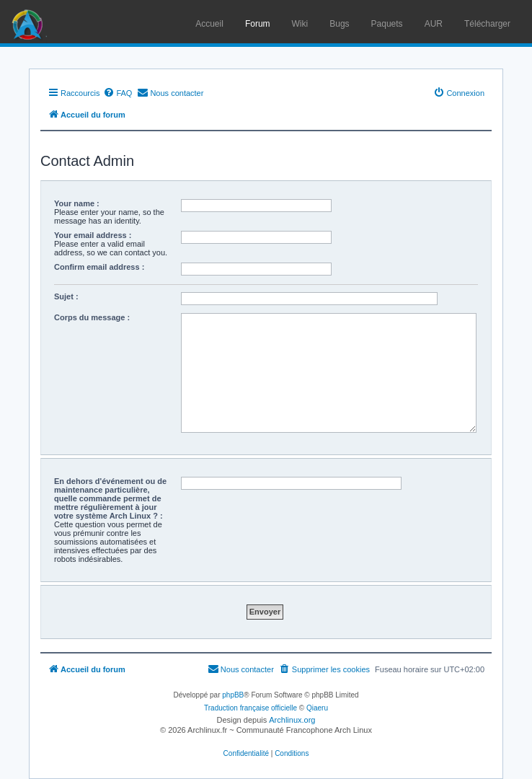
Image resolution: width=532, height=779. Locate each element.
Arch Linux (29, 22)
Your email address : (93, 235)
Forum (258, 24)
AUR (434, 24)
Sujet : (66, 296)
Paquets (387, 24)
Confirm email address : (99, 267)
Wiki (300, 24)
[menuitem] (118, 93)
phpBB (233, 695)
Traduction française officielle (251, 708)
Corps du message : (92, 317)
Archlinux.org (292, 720)
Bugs (339, 24)
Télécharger (487, 24)
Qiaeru (317, 708)
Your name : (77, 203)
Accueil (209, 24)
